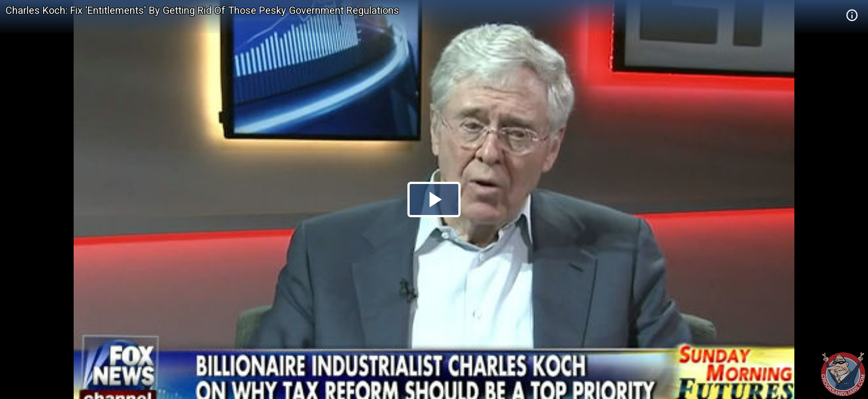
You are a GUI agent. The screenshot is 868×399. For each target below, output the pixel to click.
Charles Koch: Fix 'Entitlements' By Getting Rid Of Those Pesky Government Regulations (202, 10)
